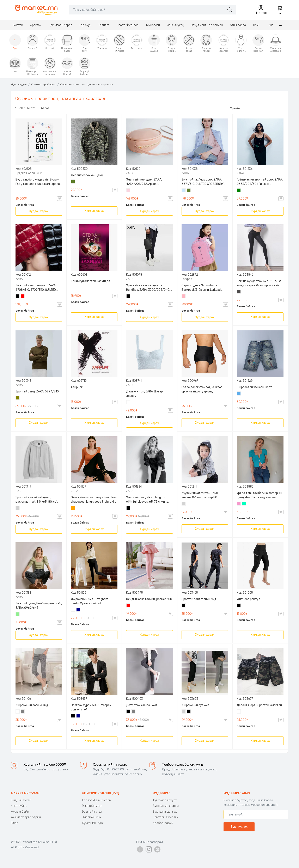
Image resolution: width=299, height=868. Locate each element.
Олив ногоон (18, 398)
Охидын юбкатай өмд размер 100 (149, 599)
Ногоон (239, 191)
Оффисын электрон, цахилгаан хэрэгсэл (87, 84)
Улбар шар (73, 508)
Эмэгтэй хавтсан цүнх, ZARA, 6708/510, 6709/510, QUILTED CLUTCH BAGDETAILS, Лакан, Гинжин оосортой (36, 288)
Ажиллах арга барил (26, 817)
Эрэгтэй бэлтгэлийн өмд (199, 599)
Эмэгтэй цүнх (92, 817)
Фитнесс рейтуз (248, 599)
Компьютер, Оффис (43, 84)
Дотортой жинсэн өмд (142, 705)
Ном (256, 25)
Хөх (78, 610)
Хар (18, 297)
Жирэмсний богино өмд (32, 705)
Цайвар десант (239, 712)
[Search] (147, 10)
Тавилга (104, 25)
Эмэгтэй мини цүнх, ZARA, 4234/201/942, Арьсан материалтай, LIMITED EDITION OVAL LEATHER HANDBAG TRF (147, 182)
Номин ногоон (244, 504)
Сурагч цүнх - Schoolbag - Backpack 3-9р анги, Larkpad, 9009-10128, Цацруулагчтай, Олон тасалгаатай (202, 288)
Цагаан (128, 403)
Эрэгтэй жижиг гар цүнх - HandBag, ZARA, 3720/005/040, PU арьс (148, 288)
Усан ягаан (128, 191)
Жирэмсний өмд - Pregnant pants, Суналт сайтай (90, 601)
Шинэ (270, 25)
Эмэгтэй (17, 25)
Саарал (23, 712)
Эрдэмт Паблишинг (29, 173)
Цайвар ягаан (184, 297)
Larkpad (187, 279)
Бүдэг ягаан (239, 504)
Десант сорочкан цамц (87, 175)
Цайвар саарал (18, 508)
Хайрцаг (77, 387)
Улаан (23, 297)
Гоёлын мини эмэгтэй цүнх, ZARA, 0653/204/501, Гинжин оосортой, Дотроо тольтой (260, 182)
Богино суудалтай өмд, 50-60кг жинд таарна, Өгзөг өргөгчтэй (259, 283)
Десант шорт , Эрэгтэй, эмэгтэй (259, 705)
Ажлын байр (20, 812)
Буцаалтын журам (166, 806)
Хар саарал (239, 292)
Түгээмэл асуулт (165, 800)
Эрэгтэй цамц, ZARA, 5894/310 (37, 392)
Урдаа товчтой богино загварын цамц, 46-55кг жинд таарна (259, 495)
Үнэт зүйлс (19, 806)
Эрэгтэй (36, 25)
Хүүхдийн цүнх (93, 823)
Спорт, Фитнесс (128, 25)
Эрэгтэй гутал (92, 812)
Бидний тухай (21, 800)
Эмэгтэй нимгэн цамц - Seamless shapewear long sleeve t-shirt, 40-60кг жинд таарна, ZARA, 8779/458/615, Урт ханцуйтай (94, 500)
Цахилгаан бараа (60, 25)
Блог (14, 823)
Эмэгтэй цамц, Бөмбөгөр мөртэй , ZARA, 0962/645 (39, 606)
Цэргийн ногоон (73, 182)
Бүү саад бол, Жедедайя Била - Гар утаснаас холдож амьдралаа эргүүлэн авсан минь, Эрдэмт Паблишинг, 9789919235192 (38, 182)
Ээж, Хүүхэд (175, 25)
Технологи (153, 25)
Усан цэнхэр (184, 191)
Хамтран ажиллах (165, 817)
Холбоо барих (163, 823)
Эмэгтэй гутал (92, 806)
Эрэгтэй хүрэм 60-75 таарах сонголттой (91, 707)
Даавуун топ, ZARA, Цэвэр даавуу (144, 394)
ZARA (130, 173)
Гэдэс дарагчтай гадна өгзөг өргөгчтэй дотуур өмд (202, 389)
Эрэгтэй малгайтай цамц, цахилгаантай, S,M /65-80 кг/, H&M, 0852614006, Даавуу (36, 500)
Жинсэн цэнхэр (239, 394)
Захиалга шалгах (165, 812)
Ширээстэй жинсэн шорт (254, 387)
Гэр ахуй (85, 25)
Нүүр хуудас (19, 84)
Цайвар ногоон (18, 615)
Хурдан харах (39, 211)
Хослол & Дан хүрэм (97, 800)
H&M (19, 491)
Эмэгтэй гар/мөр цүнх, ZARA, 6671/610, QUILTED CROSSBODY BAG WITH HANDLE (203, 182)
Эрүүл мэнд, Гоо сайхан (207, 25)
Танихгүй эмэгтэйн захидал (90, 281)
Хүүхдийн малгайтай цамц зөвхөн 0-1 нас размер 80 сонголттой (200, 495)
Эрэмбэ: (236, 108)
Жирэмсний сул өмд (196, 705)
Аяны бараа (238, 25)
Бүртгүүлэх (239, 827)
